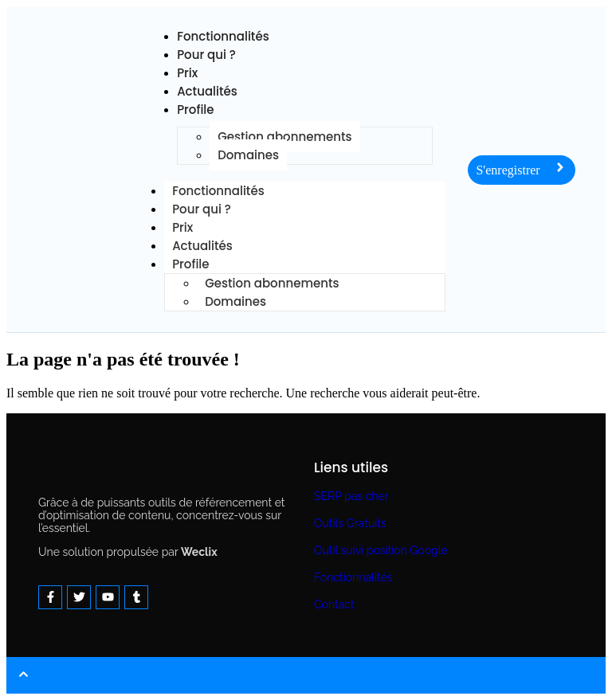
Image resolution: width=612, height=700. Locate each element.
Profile (195, 109)
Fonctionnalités (353, 577)
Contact (334, 604)
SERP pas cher (351, 496)
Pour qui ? (206, 55)
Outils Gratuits (350, 523)
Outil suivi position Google (381, 550)
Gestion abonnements (284, 137)
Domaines (248, 155)
